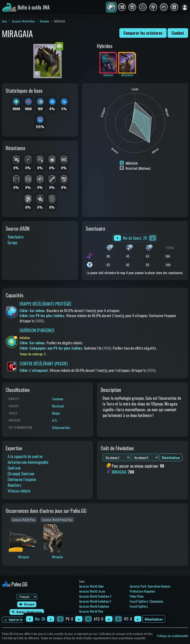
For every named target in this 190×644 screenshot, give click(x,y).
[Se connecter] (185, 7)
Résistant (58, 406)
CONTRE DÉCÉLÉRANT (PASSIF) (44, 363)
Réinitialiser (154, 619)
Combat (178, 33)
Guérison (14, 468)
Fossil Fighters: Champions (146, 601)
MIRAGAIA (119, 472)
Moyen (56, 413)
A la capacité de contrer (25, 456)
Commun (58, 399)
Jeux (4, 21)
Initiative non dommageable (28, 462)
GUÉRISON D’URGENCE (37, 330)
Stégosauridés (61, 427)
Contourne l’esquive (22, 479)
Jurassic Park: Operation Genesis (150, 586)
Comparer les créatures (143, 33)
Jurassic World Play (91, 611)
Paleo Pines (137, 596)
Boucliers (14, 485)
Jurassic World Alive (23, 21)
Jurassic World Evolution (94, 606)
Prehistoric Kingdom (142, 591)
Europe (12, 243)
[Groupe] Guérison (21, 474)
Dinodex (45, 21)
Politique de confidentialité (173, 636)
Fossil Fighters (139, 606)
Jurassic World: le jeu (92, 591)
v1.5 (54, 420)
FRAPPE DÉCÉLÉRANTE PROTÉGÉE (45, 304)
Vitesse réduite (19, 491)
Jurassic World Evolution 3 (95, 596)
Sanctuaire (16, 237)
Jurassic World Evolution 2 (95, 601)
